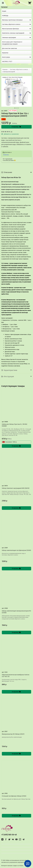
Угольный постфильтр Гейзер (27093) (14, 796)
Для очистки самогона (10, 48)
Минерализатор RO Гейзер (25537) (13, 734)
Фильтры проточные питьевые (12, 20)
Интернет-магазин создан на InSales (12, 866)
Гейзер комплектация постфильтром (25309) (16, 550)
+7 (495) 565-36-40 (9, 835)
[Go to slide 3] (17, 108)
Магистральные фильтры (11, 29)
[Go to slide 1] (15, 108)
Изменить (6, 155)
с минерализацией (9, 72)
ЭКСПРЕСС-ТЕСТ (7, 61)
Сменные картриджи (9, 37)
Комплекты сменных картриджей (13, 33)
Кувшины (5, 53)
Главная (5, 69)
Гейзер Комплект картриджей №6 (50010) (16, 488)
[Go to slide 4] (18, 108)
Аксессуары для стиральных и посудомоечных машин (12, 43)
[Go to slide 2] (16, 108)
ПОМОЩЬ (5, 16)
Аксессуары (6, 57)
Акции (4, 11)
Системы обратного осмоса (19, 69)
